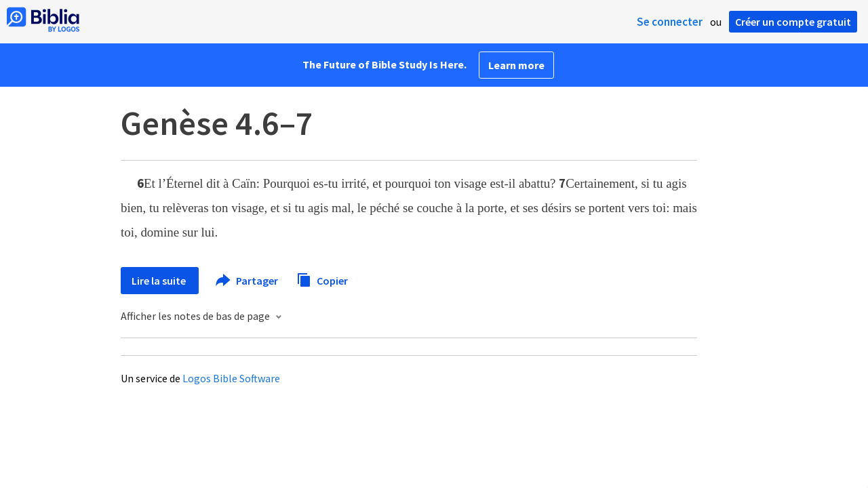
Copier (322, 279)
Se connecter (670, 22)
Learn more (516, 65)
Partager (248, 281)
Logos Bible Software (231, 378)
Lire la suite (160, 281)
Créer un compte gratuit (793, 22)
